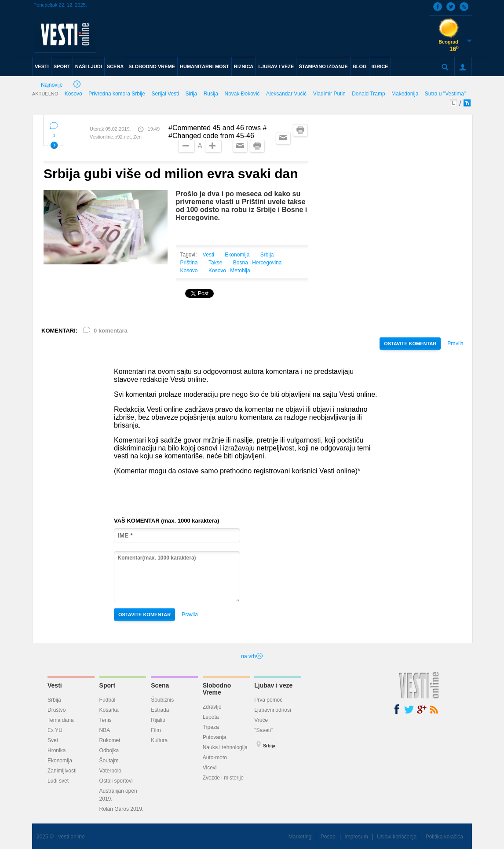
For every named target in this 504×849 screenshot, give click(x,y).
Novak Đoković (242, 94)
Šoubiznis (162, 700)
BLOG (360, 66)
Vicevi (210, 768)
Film (156, 730)
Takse (215, 263)
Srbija (267, 255)
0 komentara (105, 332)
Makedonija (405, 94)
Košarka (109, 710)
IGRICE (380, 66)
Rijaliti (158, 720)
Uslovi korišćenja (397, 837)
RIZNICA (244, 66)
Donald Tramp (368, 94)
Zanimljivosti (62, 771)
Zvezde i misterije (223, 778)
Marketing (300, 837)
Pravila (455, 344)
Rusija (211, 94)
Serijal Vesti (165, 94)
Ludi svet (58, 781)
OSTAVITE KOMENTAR (410, 344)
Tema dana (60, 720)
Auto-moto (215, 758)
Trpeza (211, 727)
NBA (105, 730)
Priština (189, 263)
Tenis (106, 720)
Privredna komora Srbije (117, 94)
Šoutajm (109, 761)
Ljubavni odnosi (272, 710)
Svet (53, 740)
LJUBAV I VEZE (276, 66)
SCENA (115, 66)
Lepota (211, 717)
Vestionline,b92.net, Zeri (116, 137)
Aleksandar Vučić (286, 94)
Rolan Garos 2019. (122, 809)
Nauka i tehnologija (225, 747)
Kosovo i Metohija (229, 271)
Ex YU (55, 730)
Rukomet (110, 740)
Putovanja (214, 737)
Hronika (57, 750)
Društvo (57, 710)
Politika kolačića (444, 837)
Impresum (356, 837)
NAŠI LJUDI (89, 66)
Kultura (159, 740)
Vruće (261, 720)
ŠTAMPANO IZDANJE (323, 66)
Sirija (192, 94)
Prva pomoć (268, 700)
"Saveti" (263, 730)
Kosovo (73, 94)
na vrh (252, 656)
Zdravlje (212, 707)
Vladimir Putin (329, 94)
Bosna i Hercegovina (257, 263)
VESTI (42, 66)
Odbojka (109, 750)
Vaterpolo (110, 771)
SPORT (62, 66)
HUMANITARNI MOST (205, 66)
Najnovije (61, 86)
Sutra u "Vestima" (445, 94)
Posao (328, 837)
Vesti (208, 255)
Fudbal (108, 700)
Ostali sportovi (116, 781)
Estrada (160, 710)
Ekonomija (237, 255)
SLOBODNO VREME (152, 66)
